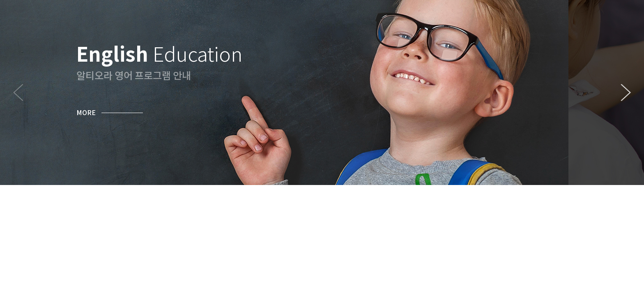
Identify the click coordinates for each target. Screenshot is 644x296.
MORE (86, 112)
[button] (626, 92)
